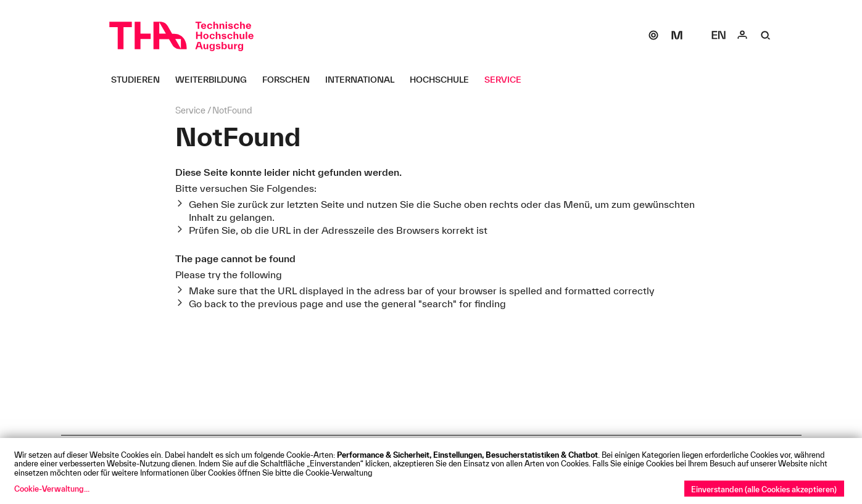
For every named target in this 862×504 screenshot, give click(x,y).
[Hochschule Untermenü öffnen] (444, 80)
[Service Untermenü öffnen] (508, 80)
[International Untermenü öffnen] (364, 80)
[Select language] (719, 35)
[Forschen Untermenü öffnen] (291, 80)
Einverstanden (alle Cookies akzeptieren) (764, 489)
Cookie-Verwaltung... (52, 489)
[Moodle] (677, 35)
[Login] (742, 35)
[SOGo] (653, 35)
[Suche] (766, 35)
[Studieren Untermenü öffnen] (140, 80)
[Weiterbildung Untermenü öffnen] (216, 80)
